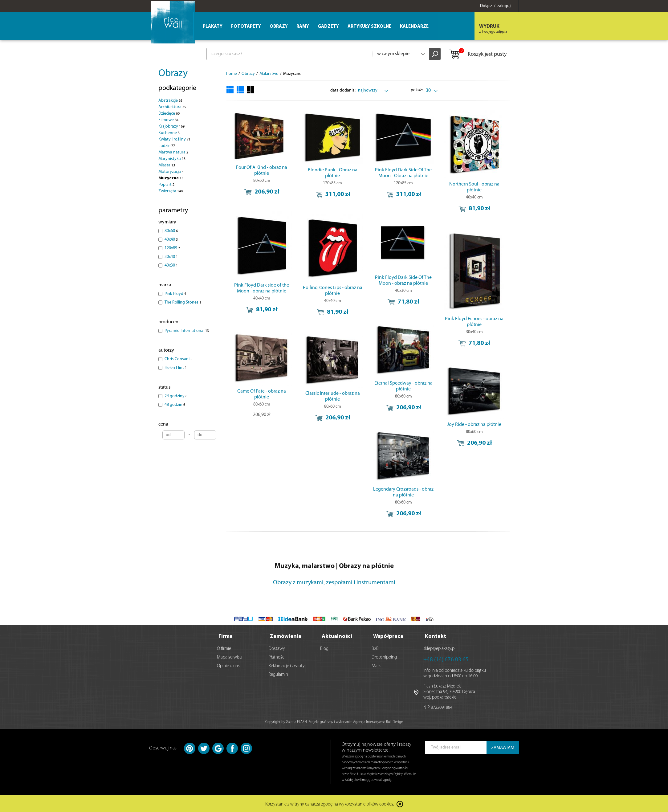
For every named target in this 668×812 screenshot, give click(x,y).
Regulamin (278, 674)
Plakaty (213, 27)
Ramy (303, 27)
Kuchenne (169, 133)
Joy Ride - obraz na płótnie (474, 425)
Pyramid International (187, 331)
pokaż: (417, 90)
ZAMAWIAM (503, 748)
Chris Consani (178, 359)
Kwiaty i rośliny (174, 139)
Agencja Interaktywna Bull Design (378, 722)
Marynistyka (172, 159)
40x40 (171, 240)
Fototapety (246, 27)
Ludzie (167, 146)
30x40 (171, 257)
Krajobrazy (171, 126)
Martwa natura (173, 152)
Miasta (167, 165)
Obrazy (173, 74)
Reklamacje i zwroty (287, 666)
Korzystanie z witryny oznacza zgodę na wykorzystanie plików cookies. (330, 804)
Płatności (277, 657)
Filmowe (168, 120)
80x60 (171, 231)
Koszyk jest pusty (477, 55)
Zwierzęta (171, 191)
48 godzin (175, 405)
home (232, 74)
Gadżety (328, 27)
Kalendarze (414, 27)
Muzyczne (171, 178)
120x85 (172, 248)
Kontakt (436, 636)
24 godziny (176, 396)
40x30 (171, 265)
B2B (375, 649)
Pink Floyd (175, 294)
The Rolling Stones (183, 302)
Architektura (172, 107)
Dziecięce (169, 114)
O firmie (224, 649)
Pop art (166, 185)
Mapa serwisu (230, 657)
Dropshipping (384, 657)
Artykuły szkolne (369, 27)
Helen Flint (176, 368)
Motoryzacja (171, 172)
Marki (377, 666)
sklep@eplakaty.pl (439, 649)
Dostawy (277, 649)
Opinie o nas (228, 666)
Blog (324, 649)
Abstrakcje (170, 101)
